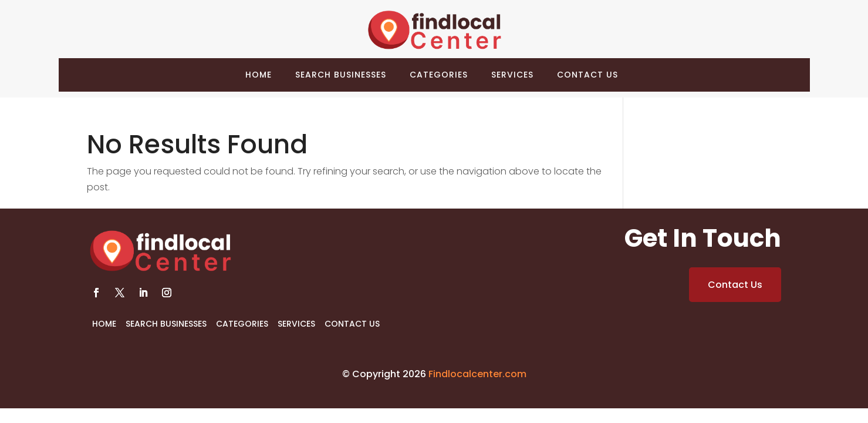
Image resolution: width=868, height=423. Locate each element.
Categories (439, 75)
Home (259, 75)
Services (512, 75)
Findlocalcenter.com (477, 374)
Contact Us (587, 75)
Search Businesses (341, 75)
